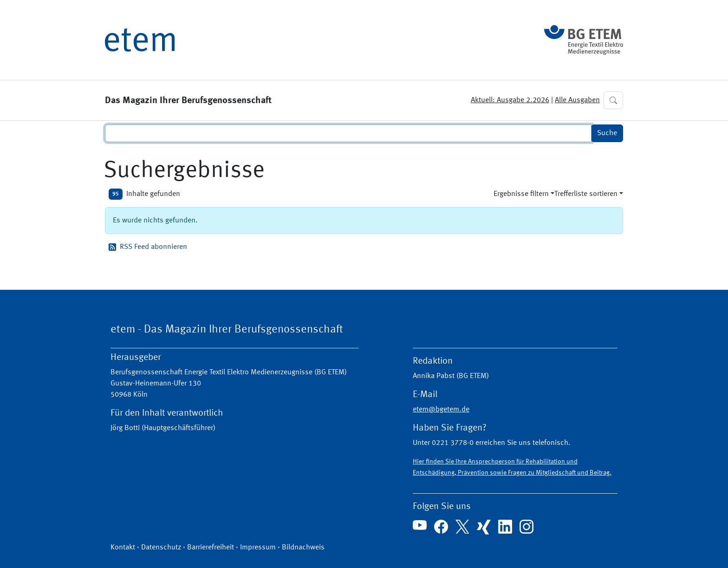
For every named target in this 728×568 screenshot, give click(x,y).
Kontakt (123, 548)
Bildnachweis (303, 548)
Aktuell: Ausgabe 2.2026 (510, 100)
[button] (613, 100)
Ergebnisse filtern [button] (521, 194)
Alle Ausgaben (577, 100)
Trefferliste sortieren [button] (586, 194)
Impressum (258, 548)
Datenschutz (161, 548)
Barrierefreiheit (211, 548)
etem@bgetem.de (441, 410)
